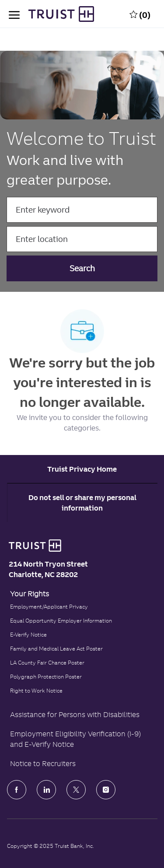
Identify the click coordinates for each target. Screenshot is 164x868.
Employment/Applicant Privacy (49, 607)
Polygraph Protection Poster (46, 677)
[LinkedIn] (46, 790)
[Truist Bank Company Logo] (52, 14)
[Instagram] (106, 790)
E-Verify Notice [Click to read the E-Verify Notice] (28, 635)
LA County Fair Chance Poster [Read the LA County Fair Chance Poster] (47, 663)
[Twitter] (76, 790)
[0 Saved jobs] (140, 14)
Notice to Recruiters (43, 763)
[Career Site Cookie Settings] (82, 469)
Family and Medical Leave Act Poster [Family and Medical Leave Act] (56, 649)
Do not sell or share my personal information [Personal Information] (82, 503)
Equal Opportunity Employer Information (61, 621)
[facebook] (17, 790)
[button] (82, 268)
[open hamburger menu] (14, 14)
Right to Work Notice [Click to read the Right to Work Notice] (36, 691)
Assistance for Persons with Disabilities (75, 714)
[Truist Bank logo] (33, 546)
